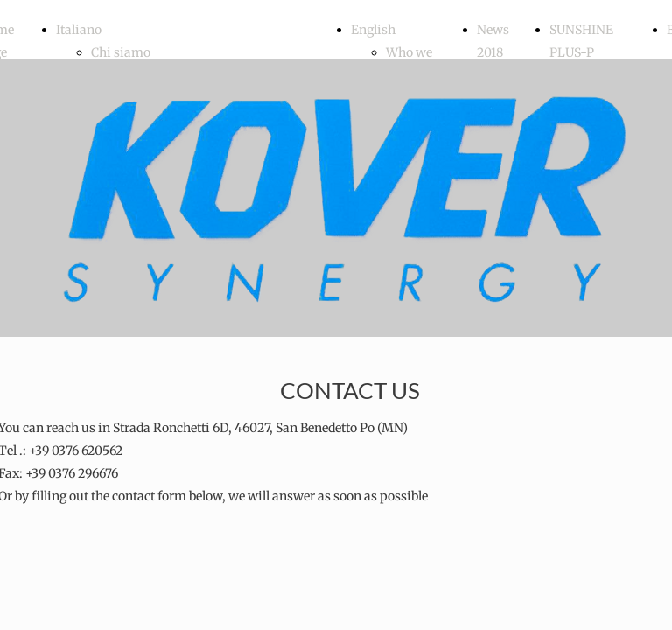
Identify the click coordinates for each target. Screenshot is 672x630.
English (373, 30)
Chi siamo (121, 52)
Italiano (79, 30)
